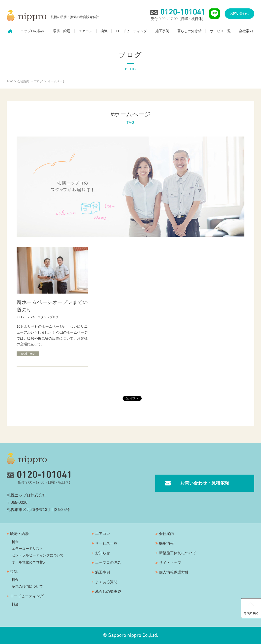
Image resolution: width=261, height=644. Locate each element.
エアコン (85, 31)
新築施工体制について (178, 553)
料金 (15, 542)
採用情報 (166, 543)
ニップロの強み (32, 31)
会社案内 (246, 31)
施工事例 (162, 31)
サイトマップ (170, 563)
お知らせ (103, 553)
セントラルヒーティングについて (38, 555)
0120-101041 (39, 475)
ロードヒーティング (131, 31)
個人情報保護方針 (174, 572)
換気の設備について (27, 586)
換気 (104, 31)
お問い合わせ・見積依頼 (205, 483)
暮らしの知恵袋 (189, 31)
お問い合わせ (239, 14)
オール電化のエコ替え (29, 562)
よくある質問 (106, 582)
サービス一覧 (220, 31)
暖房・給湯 (62, 31)
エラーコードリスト (27, 549)
